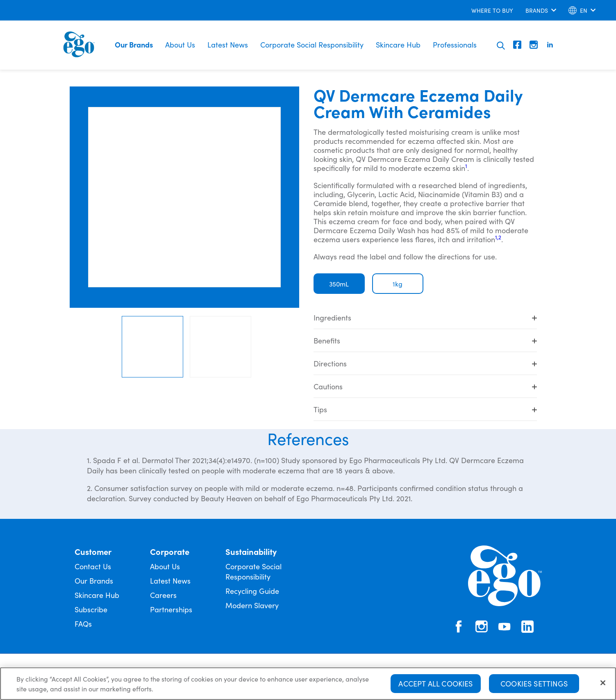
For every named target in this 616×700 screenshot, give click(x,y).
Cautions (425, 386)
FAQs (83, 624)
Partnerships (171, 609)
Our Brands (134, 44)
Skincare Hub (398, 44)
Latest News (228, 44)
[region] (308, 684)
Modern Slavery (252, 605)
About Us (180, 44)
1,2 (498, 237)
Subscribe (91, 609)
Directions (425, 363)
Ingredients (425, 317)
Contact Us (93, 566)
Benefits (425, 340)
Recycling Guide (252, 591)
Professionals (455, 44)
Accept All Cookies (435, 683)
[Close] (603, 683)
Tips (425, 409)
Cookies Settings (534, 683)
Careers (163, 595)
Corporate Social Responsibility (312, 44)
